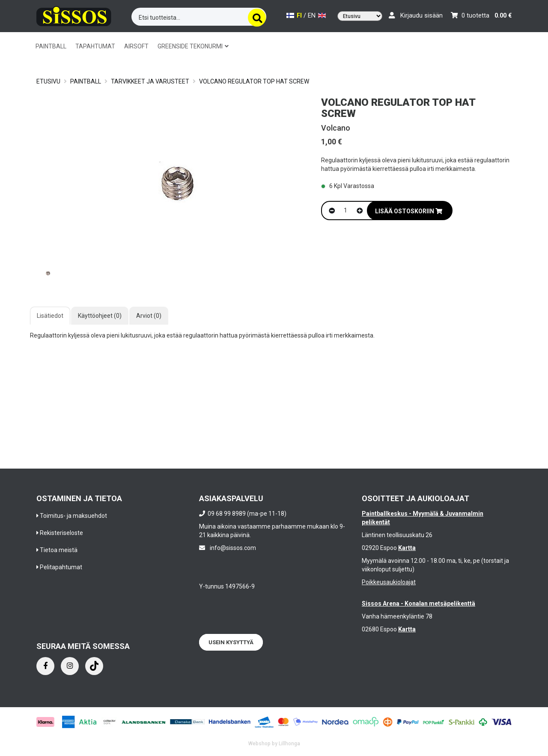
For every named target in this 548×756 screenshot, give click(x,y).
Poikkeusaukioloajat (389, 582)
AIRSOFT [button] (136, 46)
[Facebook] (45, 666)
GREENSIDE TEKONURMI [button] (193, 46)
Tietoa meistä (59, 550)
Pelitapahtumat (61, 567)
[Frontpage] (74, 15)
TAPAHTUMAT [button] (95, 46)
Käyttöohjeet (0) (100, 316)
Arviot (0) (149, 316)
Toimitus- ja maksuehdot (73, 516)
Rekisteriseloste (61, 533)
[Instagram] (70, 666)
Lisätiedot (50, 316)
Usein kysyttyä (231, 642)
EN (317, 16)
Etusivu (48, 81)
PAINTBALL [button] (51, 46)
